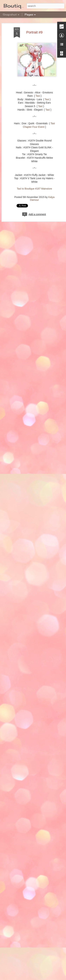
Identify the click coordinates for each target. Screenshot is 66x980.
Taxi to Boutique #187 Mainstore (34, 189)
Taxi (38, 96)
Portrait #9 (34, 32)
